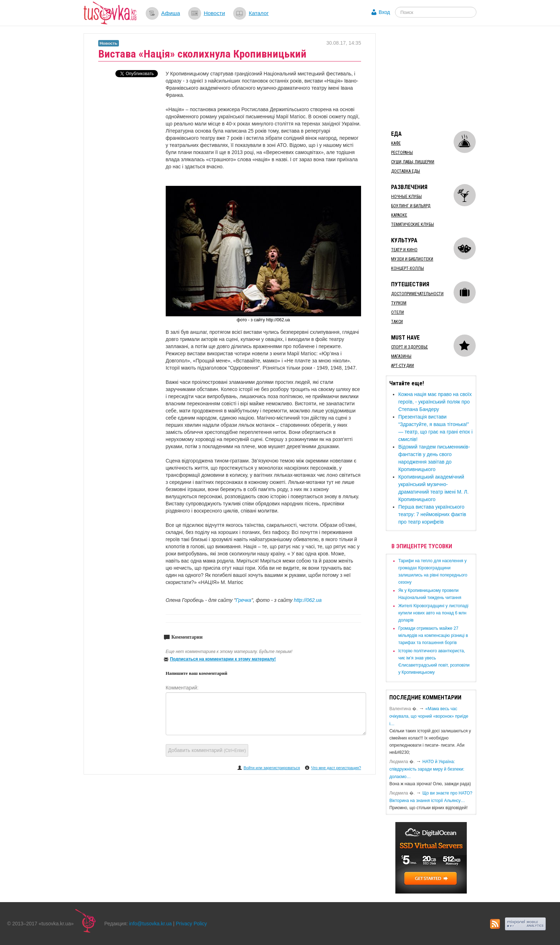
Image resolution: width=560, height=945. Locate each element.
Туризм (399, 303)
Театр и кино (404, 250)
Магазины (401, 356)
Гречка (243, 600)
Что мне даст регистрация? (336, 768)
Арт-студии (402, 366)
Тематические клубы (412, 224)
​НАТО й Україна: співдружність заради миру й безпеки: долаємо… (427, 769)
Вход (384, 12)
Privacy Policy (191, 924)
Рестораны (402, 153)
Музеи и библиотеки (412, 259)
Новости (214, 13)
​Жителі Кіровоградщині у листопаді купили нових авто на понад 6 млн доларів (433, 613)
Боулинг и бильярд (411, 206)
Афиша (171, 13)
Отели (397, 312)
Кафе (396, 143)
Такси (397, 322)
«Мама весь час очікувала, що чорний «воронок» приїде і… (429, 716)
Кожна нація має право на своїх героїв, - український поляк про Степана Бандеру (435, 402)
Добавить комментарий (207, 750)
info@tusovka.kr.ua (151, 924)
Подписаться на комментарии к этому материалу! (223, 659)
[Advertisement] (439, 78)
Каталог (259, 13)
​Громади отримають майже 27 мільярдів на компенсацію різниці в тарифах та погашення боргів (433, 635)
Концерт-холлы (407, 268)
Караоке (399, 215)
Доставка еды (406, 171)
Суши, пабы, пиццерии (413, 162)
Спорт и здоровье (409, 347)
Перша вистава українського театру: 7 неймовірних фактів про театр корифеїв (432, 514)
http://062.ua (308, 600)
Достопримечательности (417, 294)
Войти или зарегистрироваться (272, 768)
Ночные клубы (406, 197)
